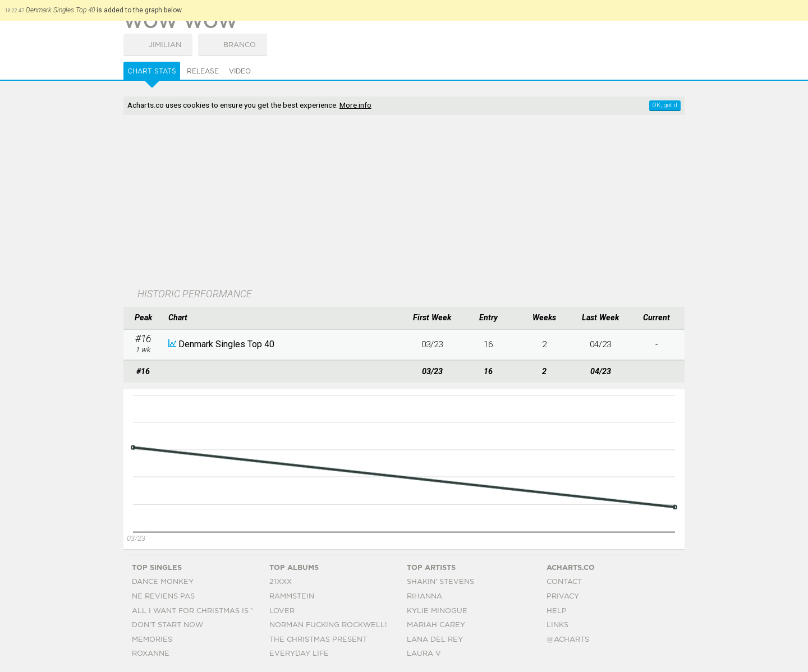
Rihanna (424, 597)
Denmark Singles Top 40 (226, 344)
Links (557, 625)
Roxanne (151, 654)
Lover (282, 611)
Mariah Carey (436, 625)
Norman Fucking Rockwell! (328, 625)
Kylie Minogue (437, 611)
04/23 (600, 344)
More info (355, 105)
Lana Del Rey (435, 640)
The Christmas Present (318, 640)
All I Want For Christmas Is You (199, 611)
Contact (564, 582)
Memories (152, 640)
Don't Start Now (167, 625)
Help (557, 611)
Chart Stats (152, 71)
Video (240, 71)
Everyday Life (299, 654)
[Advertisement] (404, 202)
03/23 (432, 344)
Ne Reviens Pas (163, 597)
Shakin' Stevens (440, 582)
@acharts (568, 640)
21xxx (281, 582)
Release (203, 71)
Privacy (563, 597)
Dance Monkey (163, 582)
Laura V (424, 654)
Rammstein (292, 597)
